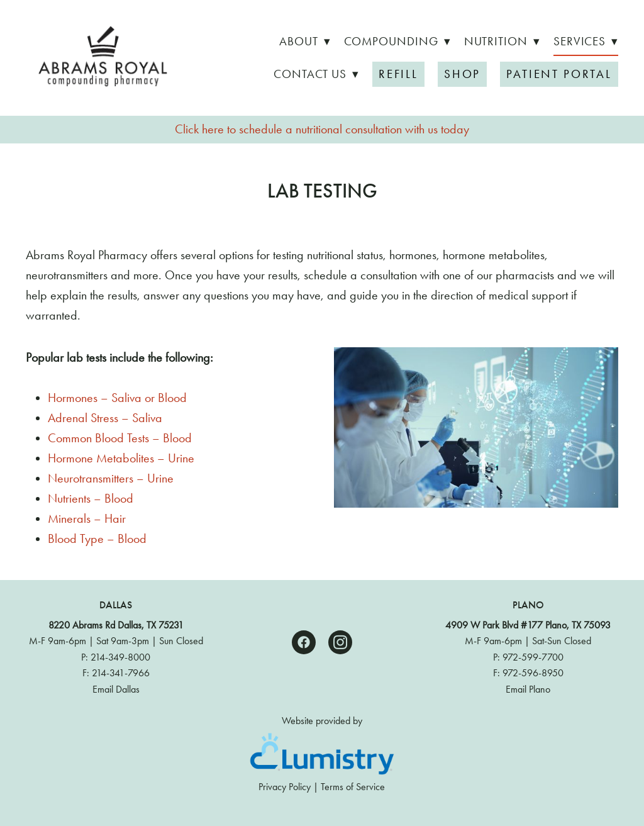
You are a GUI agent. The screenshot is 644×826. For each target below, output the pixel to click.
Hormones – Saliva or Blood (117, 398)
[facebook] (304, 642)
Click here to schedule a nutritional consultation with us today (322, 129)
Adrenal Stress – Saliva (105, 418)
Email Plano (528, 689)
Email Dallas (116, 689)
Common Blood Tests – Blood (120, 438)
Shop (462, 74)
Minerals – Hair (87, 518)
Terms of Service (353, 787)
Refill (398, 74)
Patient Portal (559, 74)
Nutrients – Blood (91, 498)
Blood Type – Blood (97, 539)
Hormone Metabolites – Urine (121, 458)
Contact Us (316, 74)
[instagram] (340, 642)
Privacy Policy (285, 787)
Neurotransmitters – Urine (111, 478)
